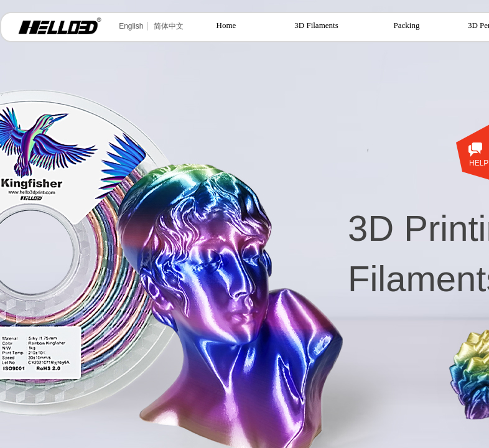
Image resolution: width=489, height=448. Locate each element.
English (131, 26)
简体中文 (169, 26)
